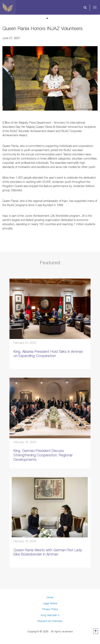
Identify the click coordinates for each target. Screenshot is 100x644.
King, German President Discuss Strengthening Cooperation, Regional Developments (43, 455)
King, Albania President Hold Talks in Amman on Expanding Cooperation (48, 354)
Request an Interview (50, 621)
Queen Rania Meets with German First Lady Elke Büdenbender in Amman (48, 552)
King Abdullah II (50, 615)
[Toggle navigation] (98, 7)
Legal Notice (50, 603)
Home (50, 597)
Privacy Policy (50, 609)
